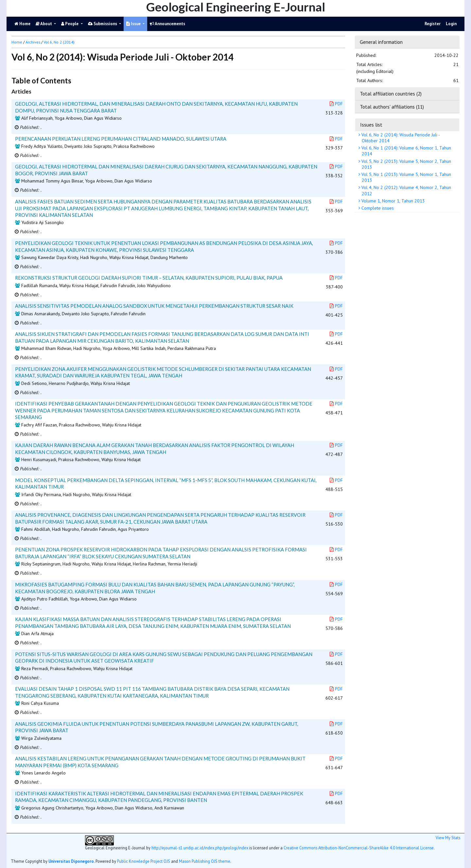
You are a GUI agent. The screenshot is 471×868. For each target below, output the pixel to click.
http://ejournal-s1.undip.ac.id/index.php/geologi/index (200, 848)
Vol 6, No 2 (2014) (59, 42)
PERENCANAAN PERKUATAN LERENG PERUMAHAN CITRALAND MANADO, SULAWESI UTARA (121, 139)
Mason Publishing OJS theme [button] (205, 861)
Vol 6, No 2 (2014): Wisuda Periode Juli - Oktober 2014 (400, 138)
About (44, 24)
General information (381, 42)
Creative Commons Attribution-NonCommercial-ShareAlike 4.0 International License (359, 848)
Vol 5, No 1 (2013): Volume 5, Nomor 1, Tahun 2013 (406, 177)
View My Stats (448, 838)
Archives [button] (33, 42)
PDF (336, 104)
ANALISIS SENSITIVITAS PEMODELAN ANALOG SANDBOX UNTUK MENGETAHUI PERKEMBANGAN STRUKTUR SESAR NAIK (154, 306)
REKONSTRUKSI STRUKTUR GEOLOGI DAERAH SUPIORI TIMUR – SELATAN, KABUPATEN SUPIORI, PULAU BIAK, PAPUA (149, 278)
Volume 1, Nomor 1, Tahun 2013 (392, 201)
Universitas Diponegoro (71, 861)
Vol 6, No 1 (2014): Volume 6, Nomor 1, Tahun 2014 (406, 151)
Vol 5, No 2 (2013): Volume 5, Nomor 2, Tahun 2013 (406, 164)
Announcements (167, 24)
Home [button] (17, 42)
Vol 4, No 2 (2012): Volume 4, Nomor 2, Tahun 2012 (406, 190)
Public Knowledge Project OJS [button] (144, 861)
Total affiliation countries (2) (391, 94)
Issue (134, 24)
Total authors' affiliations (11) (392, 107)
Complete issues (377, 208)
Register (433, 24)
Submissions (103, 24)
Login (451, 24)
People (70, 24)
